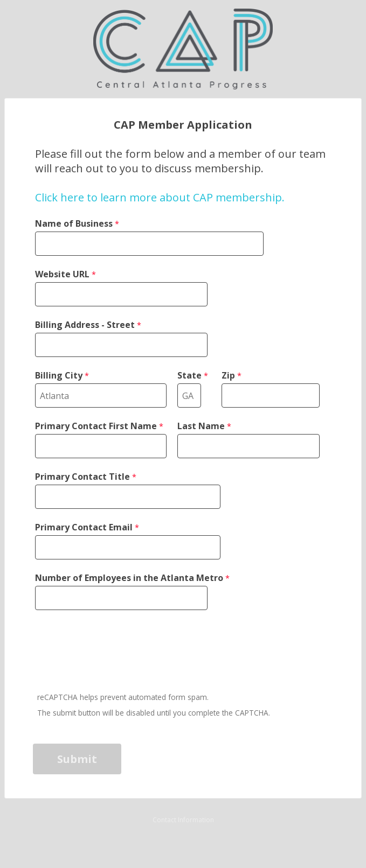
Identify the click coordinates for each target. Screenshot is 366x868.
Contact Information (183, 820)
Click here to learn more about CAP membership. (160, 197)
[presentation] (116, 653)
